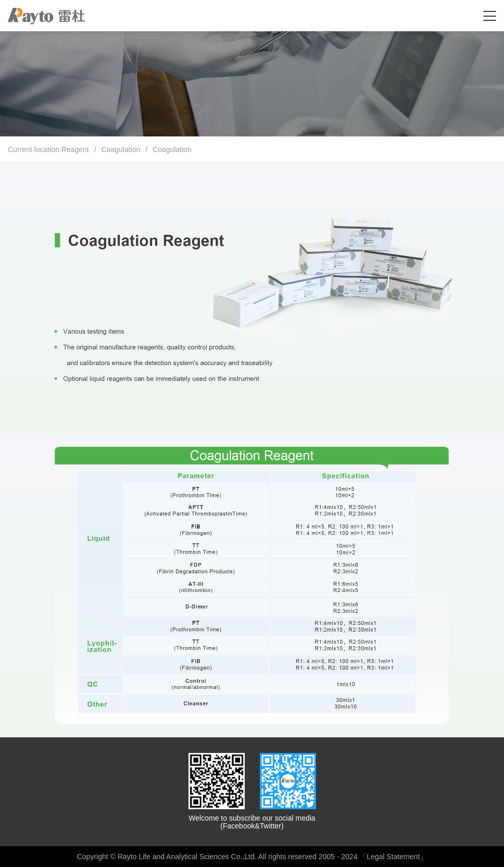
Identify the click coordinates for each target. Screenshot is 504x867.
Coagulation (121, 149)
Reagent (75, 149)
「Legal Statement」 (393, 857)
